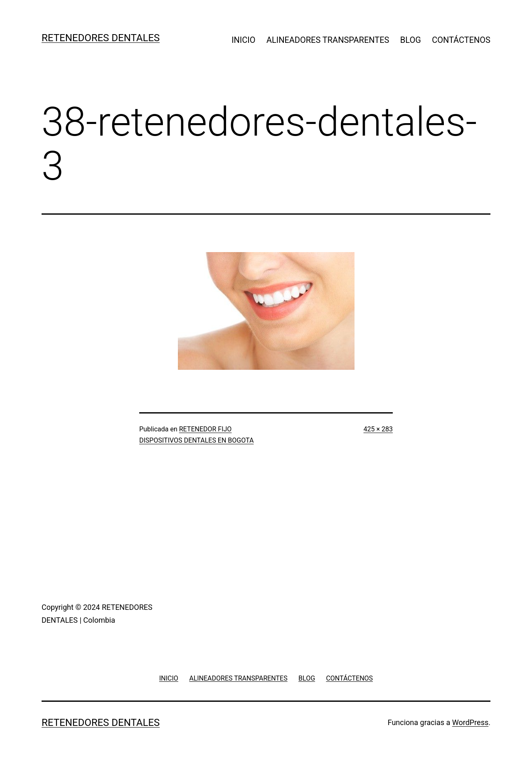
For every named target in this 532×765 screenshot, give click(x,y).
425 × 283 (378, 429)
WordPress (470, 722)
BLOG (411, 40)
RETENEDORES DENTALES (101, 38)
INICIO (243, 40)
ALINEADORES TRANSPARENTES (328, 40)
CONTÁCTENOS (461, 40)
